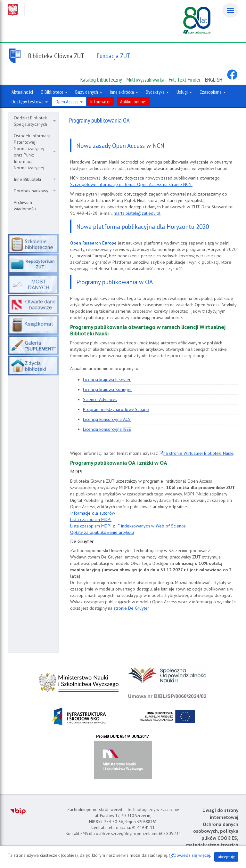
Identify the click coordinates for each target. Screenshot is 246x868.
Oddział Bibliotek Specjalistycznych (35, 121)
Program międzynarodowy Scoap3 (116, 409)
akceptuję (226, 857)
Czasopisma (213, 92)
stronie (131, 608)
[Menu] (230, 10)
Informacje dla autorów (93, 513)
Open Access (69, 101)
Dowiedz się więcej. (192, 855)
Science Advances (100, 399)
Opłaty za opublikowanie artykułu (102, 532)
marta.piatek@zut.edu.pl (137, 213)
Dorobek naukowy (35, 191)
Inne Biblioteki (35, 179)
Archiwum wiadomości (25, 205)
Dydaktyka (157, 92)
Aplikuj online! (133, 101)
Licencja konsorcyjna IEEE (107, 429)
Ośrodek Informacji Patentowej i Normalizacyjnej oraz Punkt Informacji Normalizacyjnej (35, 152)
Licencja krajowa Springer (107, 390)
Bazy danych (89, 92)
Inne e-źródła (124, 92)
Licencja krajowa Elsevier (107, 380)
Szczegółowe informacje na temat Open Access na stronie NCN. (131, 184)
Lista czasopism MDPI (91, 519)
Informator (101, 101)
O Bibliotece (54, 92)
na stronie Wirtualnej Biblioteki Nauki (198, 453)
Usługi (184, 92)
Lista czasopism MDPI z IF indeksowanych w (128, 526)
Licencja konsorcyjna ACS (107, 419)
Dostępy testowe (30, 101)
